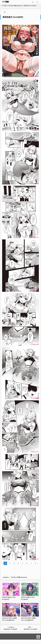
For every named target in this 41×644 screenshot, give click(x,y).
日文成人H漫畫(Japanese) (15, 6)
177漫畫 (5, 2)
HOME (4, 6)
